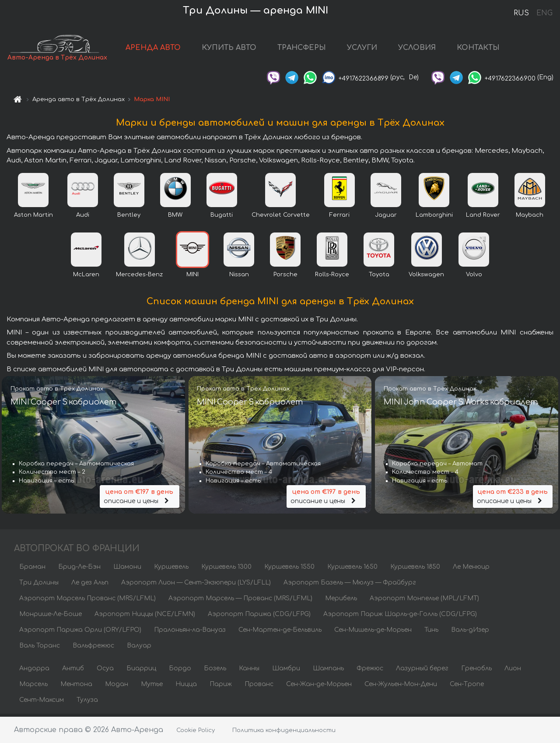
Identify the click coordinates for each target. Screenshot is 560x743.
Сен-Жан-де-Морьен (319, 687)
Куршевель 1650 (352, 569)
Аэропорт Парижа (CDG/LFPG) (259, 617)
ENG (544, 13)
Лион (513, 671)
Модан (117, 687)
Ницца (186, 687)
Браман (32, 569)
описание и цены (140, 498)
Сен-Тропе (467, 687)
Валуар (139, 648)
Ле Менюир (471, 569)
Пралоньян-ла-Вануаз (190, 632)
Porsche (285, 277)
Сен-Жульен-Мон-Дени (401, 687)
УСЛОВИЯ (425, 49)
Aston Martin (33, 218)
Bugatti (222, 218)
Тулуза (87, 703)
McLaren (86, 277)
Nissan (239, 277)
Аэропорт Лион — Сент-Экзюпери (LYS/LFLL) (196, 585)
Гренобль (476, 671)
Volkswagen (426, 277)
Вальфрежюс (93, 648)
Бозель (215, 671)
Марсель (33, 687)
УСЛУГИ (370, 49)
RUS (521, 13)
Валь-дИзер (470, 632)
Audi (83, 218)
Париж (221, 687)
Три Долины (39, 585)
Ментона (76, 687)
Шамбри (286, 671)
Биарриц (141, 671)
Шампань (328, 671)
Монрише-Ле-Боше (51, 617)
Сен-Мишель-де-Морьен (373, 632)
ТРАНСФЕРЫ (310, 49)
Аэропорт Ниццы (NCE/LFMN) (145, 617)
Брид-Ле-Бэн (79, 569)
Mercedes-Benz (139, 277)
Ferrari (339, 218)
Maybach (530, 218)
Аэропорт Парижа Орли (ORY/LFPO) (80, 632)
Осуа (105, 671)
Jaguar (386, 218)
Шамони (127, 569)
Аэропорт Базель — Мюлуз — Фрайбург (350, 585)
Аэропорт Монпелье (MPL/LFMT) (424, 601)
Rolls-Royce (332, 277)
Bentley (129, 218)
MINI (192, 277)
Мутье (152, 687)
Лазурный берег (422, 671)
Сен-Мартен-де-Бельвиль (280, 632)
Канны (249, 671)
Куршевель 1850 (415, 569)
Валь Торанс (40, 648)
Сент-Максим (42, 703)
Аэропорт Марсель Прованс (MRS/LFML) (87, 601)
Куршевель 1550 (289, 569)
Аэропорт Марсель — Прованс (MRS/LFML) (240, 601)
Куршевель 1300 (226, 569)
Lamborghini (434, 218)
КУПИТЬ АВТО (237, 49)
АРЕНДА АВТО (161, 49)
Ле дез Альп (90, 585)
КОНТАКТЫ (486, 49)
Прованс (259, 687)
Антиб (73, 671)
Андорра (34, 671)
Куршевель (171, 569)
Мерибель (341, 601)
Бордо (180, 671)
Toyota (379, 277)
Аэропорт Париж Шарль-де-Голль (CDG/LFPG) (400, 617)
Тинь (431, 632)
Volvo (474, 277)
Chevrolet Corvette (281, 218)
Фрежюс (370, 671)
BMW (175, 218)
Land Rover (483, 218)
